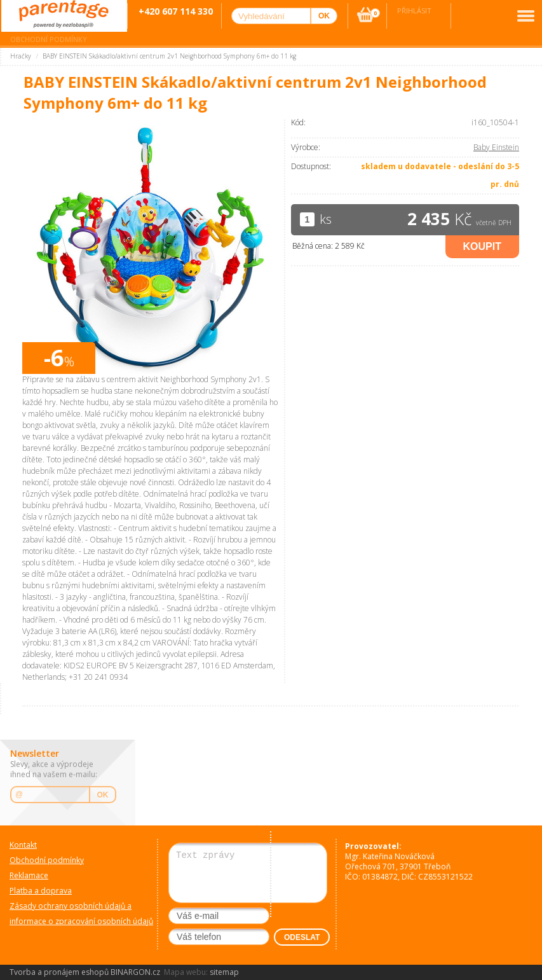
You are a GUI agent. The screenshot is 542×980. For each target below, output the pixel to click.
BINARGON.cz (135, 972)
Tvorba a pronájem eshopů (59, 972)
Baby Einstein (496, 147)
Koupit (482, 246)
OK (103, 795)
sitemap (224, 972)
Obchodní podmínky (49, 39)
